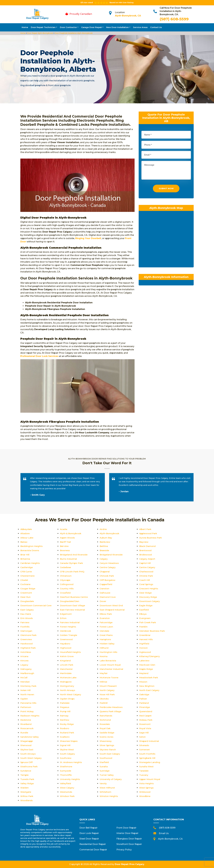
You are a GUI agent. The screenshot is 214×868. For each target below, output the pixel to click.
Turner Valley (107, 775)
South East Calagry (110, 754)
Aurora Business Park (151, 538)
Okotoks (105, 699)
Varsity (103, 783)
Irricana (24, 656)
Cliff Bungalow (108, 580)
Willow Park (27, 796)
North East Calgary (150, 690)
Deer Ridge (145, 593)
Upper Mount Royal (150, 779)
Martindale (66, 673)
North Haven (27, 694)
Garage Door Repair (92, 27)
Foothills (25, 627)
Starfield (104, 762)
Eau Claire (26, 614)
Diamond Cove (108, 597)
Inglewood (145, 652)
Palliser (143, 699)
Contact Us (156, 27)
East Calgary (27, 610)
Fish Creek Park (148, 622)
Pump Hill (65, 711)
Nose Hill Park (107, 694)
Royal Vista (145, 728)
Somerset (145, 750)
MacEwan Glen (147, 665)
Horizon (144, 648)
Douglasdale (27, 601)
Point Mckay (27, 711)
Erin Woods (27, 618)
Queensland (146, 711)
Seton (142, 737)
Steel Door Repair (89, 839)
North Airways (68, 690)
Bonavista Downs (30, 550)
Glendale (104, 631)
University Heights (70, 779)
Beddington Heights (32, 546)
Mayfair (104, 673)
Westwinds (66, 792)
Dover (103, 601)
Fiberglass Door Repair (129, 839)
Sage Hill (144, 733)
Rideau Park (146, 720)
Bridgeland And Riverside (74, 555)
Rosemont (145, 724)
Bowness (65, 550)
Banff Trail (66, 542)
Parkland (144, 703)
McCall (24, 678)
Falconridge (106, 622)
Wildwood (145, 792)
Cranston (105, 589)
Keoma (104, 656)
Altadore (25, 533)
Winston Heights (109, 796)
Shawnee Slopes (69, 741)
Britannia (25, 559)
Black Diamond (148, 546)
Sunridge (105, 771)
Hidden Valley (107, 644)
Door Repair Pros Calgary (130, 864)
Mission (144, 682)
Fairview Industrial (70, 622)
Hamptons (106, 639)
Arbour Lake (27, 538)
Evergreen (145, 618)
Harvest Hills (146, 639)
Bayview (144, 542)
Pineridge (145, 707)
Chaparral (105, 572)
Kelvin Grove (67, 656)
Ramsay (64, 716)
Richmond (105, 720)
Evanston (105, 618)
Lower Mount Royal (110, 665)
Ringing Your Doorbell (88, 238)
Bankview (105, 542)
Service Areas (140, 27)
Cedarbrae (66, 567)
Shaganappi (27, 741)
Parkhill (104, 703)
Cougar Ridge (28, 589)
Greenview (26, 639)
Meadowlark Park (149, 678)
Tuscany (144, 775)
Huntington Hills (109, 652)
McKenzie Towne (109, 678)
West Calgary (67, 788)
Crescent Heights (149, 589)
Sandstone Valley (30, 737)
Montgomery (67, 686)
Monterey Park (29, 686)
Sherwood (26, 745)
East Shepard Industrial (113, 610)
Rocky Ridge (67, 724)
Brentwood (145, 550)
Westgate (26, 792)
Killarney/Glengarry (150, 656)
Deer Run (25, 597)
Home (25, 27)
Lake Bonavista (108, 661)
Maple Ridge (146, 669)
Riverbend (26, 724)
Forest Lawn (107, 627)
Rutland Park (67, 733)
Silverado (144, 745)
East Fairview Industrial (73, 610)
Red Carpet (146, 716)
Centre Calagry (108, 567)
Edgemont (66, 614)
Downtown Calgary (150, 601)
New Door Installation (117, 27)
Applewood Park (149, 533)
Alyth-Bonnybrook (110, 533)
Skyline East (27, 750)
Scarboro (65, 737)
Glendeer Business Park (152, 631)
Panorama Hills (29, 703)
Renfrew (65, 720)
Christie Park (146, 576)
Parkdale (65, 703)
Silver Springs (107, 745)
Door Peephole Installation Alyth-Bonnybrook (73, 33)
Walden (25, 788)
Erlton (63, 618)
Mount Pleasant (109, 686)
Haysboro (65, 644)
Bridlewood (146, 555)
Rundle (24, 733)
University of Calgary (111, 779)
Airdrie (103, 529)
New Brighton (147, 686)
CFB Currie (26, 572)
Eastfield (144, 610)
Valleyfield (66, 783)
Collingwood (67, 584)
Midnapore (66, 682)
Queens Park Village (111, 711)
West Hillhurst (107, 788)
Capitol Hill (145, 563)
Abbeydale (26, 529)
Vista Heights (147, 783)
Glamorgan (27, 631)
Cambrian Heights (30, 563)
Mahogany (26, 669)
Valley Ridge (27, 783)
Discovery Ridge (148, 597)
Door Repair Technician (43, 27)
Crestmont (26, 593)
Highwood (66, 648)
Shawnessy (106, 741)
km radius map (166, 241)
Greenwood (66, 639)
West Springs (147, 788)
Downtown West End (111, 605)
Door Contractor (68, 27)
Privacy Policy (124, 850)
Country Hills (67, 589)
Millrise (104, 682)
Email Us (164, 833)
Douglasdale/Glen (70, 601)
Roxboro (65, 728)
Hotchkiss (26, 652)
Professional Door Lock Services (39, 356)
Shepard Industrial (149, 741)
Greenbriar (145, 635)
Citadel (24, 580)
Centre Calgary (147, 567)
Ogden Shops (67, 699)
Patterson (26, 707)
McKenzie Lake (68, 678)
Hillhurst (104, 648)
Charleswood (147, 572)
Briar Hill (25, 555)
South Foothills (148, 754)
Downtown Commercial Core (37, 605)
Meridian (25, 682)
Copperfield (106, 584)
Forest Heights (68, 627)
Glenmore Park (29, 635)
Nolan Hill (26, 690)
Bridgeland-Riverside (111, 555)
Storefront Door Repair (129, 844)
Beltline (104, 546)
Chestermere (28, 576)
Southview (66, 758)
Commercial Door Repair (93, 850)
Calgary (104, 559)
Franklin (144, 627)
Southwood (106, 758)
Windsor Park (67, 796)
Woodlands (27, 800)
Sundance (26, 771)
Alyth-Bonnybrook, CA (128, 16)
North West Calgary (71, 694)
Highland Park (28, 648)
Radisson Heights (30, 716)
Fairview (25, 622)
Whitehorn (105, 792)
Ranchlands (106, 716)
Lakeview (144, 661)
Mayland (144, 673)
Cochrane (26, 584)
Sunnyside (66, 771)
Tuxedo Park (27, 779)
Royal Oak (105, 728)
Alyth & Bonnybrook (71, 533)
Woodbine (145, 796)
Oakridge (144, 694)
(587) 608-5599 (174, 19)
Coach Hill (145, 580)
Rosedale (105, 724)
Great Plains (106, 635)
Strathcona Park (29, 767)
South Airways (28, 754)
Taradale (144, 771)
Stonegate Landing (150, 762)
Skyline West (67, 750)
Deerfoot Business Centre (74, 597)
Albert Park (145, 529)
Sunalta (104, 767)
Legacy (24, 665)
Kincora (24, 661)
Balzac (24, 542)
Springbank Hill (148, 758)
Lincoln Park (67, 665)
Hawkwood (27, 644)
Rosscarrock (27, 728)
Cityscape (65, 580)
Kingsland (65, 661)
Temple (25, 775)
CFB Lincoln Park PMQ (72, 572)
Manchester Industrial (112, 669)
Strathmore (66, 767)
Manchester (67, 669)
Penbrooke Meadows (112, 707)
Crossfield (66, 593)
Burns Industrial (69, 559)
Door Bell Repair (88, 828)
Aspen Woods (68, 538)
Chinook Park (107, 576)
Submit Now (166, 189)
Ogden (24, 699)
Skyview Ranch (108, 750)
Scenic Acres (107, 737)
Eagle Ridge (146, 605)
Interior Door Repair (127, 833)
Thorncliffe (66, 775)
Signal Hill (65, 745)
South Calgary (68, 754)
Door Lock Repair (89, 833)
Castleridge (27, 567)
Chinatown (66, 576)
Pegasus (65, 707)
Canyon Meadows (110, 563)
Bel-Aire (64, 546)
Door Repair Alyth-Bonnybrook (40, 33)
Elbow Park (106, 614)
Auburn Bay (106, 538)
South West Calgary (31, 758)
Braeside (104, 550)
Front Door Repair (126, 828)
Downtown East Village (73, 605)
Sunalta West (147, 767)
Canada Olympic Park (72, 563)
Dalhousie (105, 593)
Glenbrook (66, 631)
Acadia (64, 529)
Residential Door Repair (93, 844)
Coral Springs (147, 584)
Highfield (144, 644)
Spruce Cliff (27, 762)
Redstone (26, 720)
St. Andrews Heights (71, 762)
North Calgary (107, 690)
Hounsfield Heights (71, 652)
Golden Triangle (69, 635)
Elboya (143, 614)
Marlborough (28, 673)
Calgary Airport (148, 559)
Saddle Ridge (107, 733)
